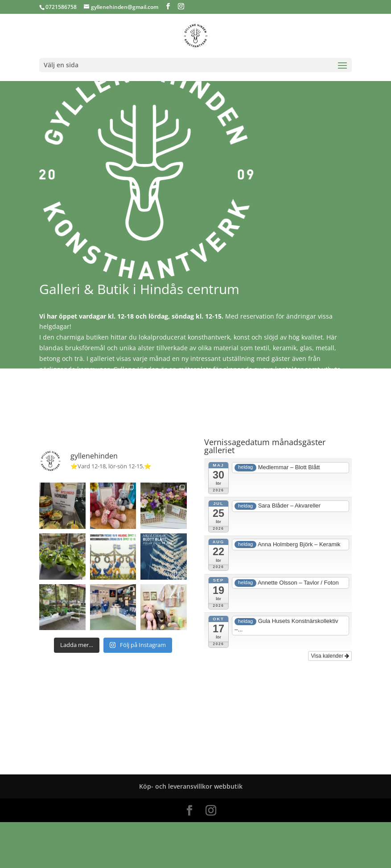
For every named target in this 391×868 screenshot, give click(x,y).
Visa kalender (330, 656)
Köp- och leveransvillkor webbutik (191, 786)
